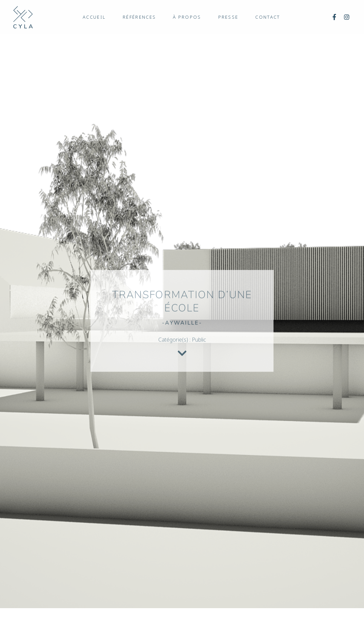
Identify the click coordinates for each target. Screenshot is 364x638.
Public (199, 342)
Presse (228, 17)
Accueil (94, 17)
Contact (268, 17)
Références (139, 17)
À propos (187, 17)
